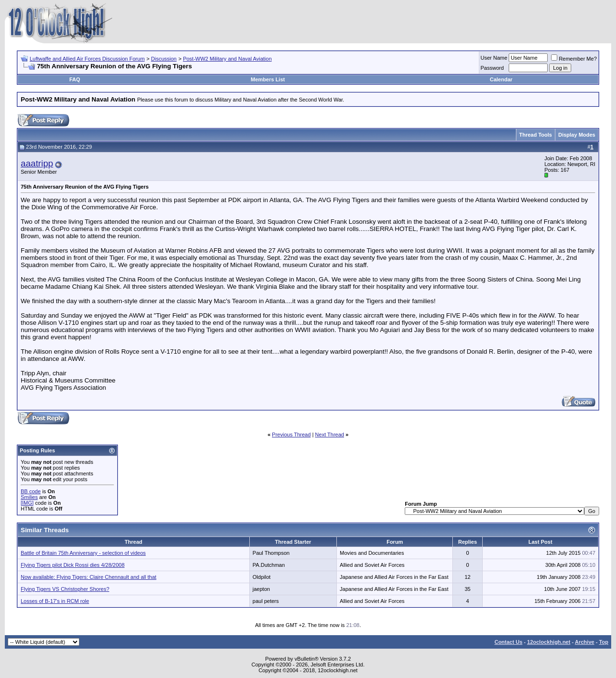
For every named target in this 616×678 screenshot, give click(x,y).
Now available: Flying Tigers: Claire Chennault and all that (89, 577)
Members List (268, 79)
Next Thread (330, 435)
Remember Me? (574, 59)
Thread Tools (536, 135)
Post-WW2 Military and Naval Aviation (227, 59)
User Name (494, 58)
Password (492, 68)
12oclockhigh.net (549, 642)
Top (604, 642)
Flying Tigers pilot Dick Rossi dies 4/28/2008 (73, 565)
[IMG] (27, 503)
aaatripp (37, 163)
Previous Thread (291, 435)
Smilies (29, 497)
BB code (31, 491)
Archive (585, 642)
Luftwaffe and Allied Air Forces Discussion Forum (87, 59)
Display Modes (577, 135)
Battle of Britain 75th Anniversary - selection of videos (83, 553)
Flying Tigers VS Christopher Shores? (65, 589)
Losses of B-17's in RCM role (55, 601)
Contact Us (508, 642)
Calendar (501, 79)
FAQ (75, 79)
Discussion (164, 59)
